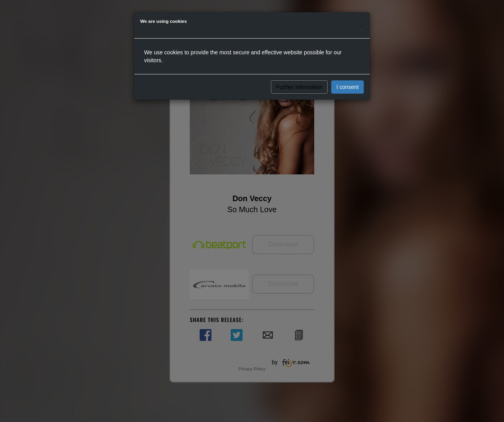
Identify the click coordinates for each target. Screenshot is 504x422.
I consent (347, 87)
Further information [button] (299, 87)
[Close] (361, 28)
